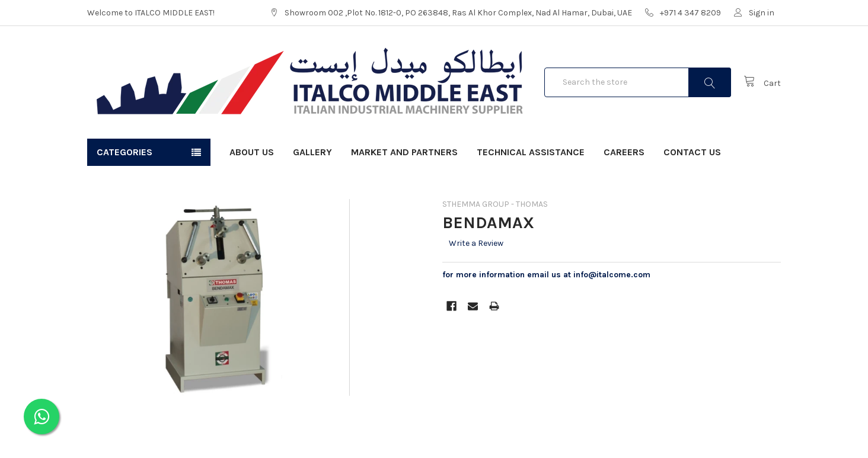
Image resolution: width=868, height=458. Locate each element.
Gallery (312, 152)
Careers (624, 152)
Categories (125, 152)
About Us (252, 152)
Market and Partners (404, 152)
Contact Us (692, 152)
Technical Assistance (531, 152)
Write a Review (476, 243)
